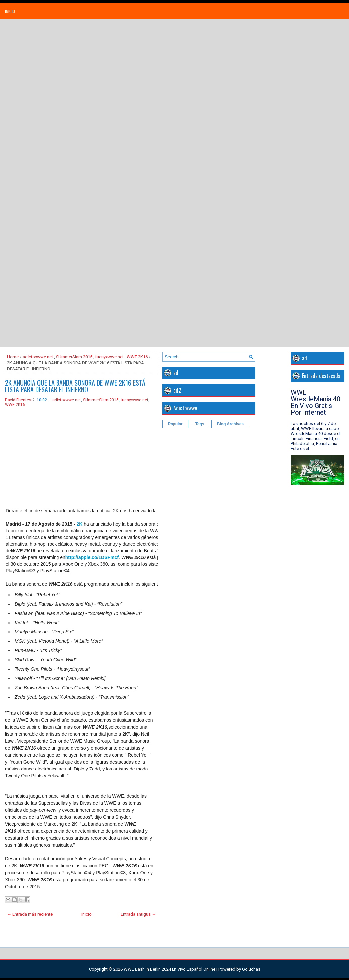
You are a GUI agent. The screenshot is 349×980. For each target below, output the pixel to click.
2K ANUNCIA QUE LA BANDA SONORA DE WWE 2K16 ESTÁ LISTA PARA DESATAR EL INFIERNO (75, 386)
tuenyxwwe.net (110, 357)
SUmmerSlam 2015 (74, 357)
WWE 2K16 (137, 357)
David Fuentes (18, 400)
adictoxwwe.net (38, 357)
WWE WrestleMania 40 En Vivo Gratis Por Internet (316, 402)
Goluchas (251, 969)
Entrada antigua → (138, 914)
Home (13, 357)
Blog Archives (230, 424)
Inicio (10, 11)
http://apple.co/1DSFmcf (92, 557)
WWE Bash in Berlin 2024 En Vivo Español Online (170, 969)
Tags (200, 424)
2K (79, 524)
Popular (175, 424)
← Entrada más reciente (30, 914)
